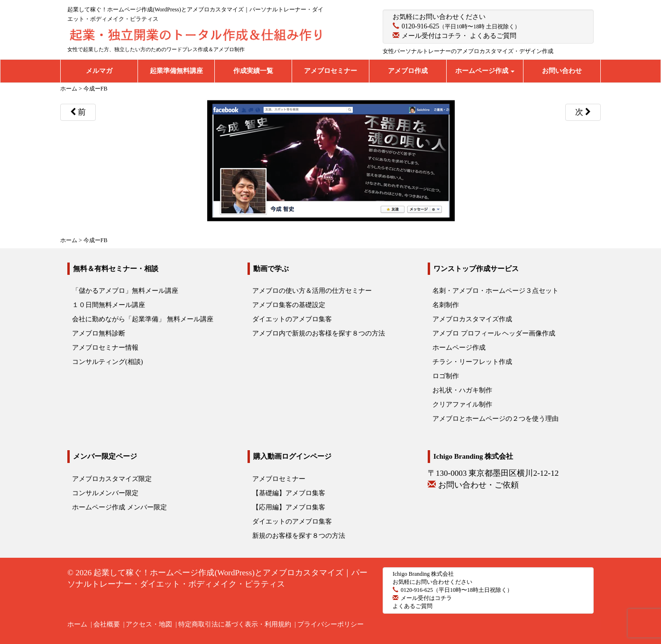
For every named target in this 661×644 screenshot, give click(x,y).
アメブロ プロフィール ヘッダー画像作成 (494, 333)
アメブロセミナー (330, 71)
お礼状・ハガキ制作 (462, 390)
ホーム (77, 624)
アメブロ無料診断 (99, 333)
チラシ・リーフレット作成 (472, 362)
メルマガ (99, 71)
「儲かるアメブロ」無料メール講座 (125, 291)
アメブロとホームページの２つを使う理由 (496, 419)
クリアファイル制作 (462, 404)
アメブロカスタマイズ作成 (472, 319)
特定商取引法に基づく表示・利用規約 (235, 624)
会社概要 (107, 624)
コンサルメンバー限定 (105, 493)
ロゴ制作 (446, 376)
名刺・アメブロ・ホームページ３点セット (496, 291)
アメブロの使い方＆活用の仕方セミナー (312, 291)
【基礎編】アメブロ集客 (289, 493)
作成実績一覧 (253, 71)
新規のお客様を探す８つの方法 (299, 536)
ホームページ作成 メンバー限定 (119, 507)
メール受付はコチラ (431, 36)
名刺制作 (446, 305)
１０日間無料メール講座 (109, 305)
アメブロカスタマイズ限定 (112, 479)
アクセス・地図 (149, 624)
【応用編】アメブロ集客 (289, 507)
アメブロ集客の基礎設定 (289, 305)
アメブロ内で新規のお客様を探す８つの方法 (319, 333)
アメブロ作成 (408, 71)
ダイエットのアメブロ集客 (292, 319)
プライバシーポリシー (330, 624)
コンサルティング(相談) (107, 362)
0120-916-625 (420, 26)
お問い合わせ (562, 71)
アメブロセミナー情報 (105, 348)
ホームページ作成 (485, 71)
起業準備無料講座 (176, 71)
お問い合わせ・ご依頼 (478, 485)
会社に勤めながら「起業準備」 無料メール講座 (143, 319)
